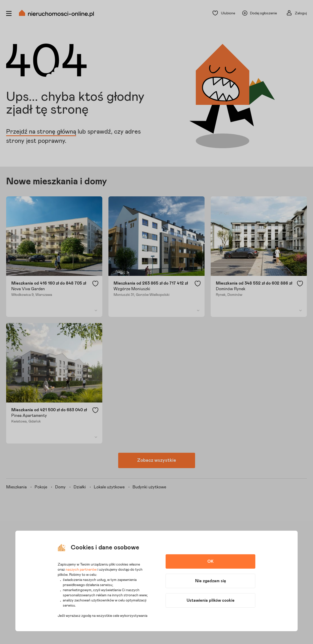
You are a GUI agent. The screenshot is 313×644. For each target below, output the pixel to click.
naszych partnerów (81, 570)
